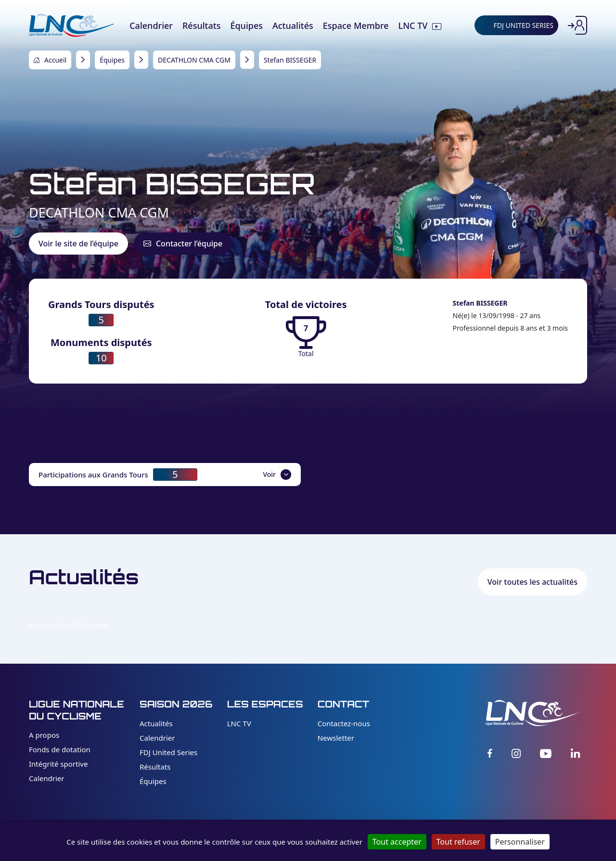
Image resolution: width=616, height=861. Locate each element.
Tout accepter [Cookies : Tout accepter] (397, 842)
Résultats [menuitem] (201, 26)
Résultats (155, 767)
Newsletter (336, 738)
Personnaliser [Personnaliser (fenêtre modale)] (520, 842)
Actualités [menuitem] (293, 26)
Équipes (153, 781)
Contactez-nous (344, 723)
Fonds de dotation (60, 749)
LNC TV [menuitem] (413, 26)
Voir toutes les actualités (533, 582)
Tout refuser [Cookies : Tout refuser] (458, 842)
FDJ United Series (168, 752)
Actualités (156, 723)
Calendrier (46, 778)
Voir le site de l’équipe (78, 244)
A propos (44, 735)
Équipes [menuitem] (246, 26)
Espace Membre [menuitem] (356, 26)
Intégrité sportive (58, 764)
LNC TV (239, 723)
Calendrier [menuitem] (151, 26)
